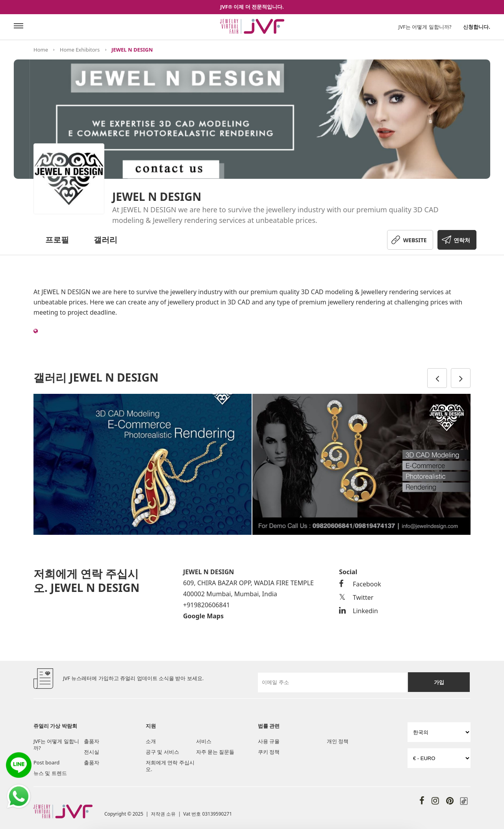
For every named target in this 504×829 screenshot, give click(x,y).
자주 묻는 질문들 (215, 752)
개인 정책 (338, 741)
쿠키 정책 (269, 752)
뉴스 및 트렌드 (50, 773)
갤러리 (106, 240)
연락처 (462, 240)
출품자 (92, 741)
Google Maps (203, 616)
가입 (439, 682)
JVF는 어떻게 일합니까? (425, 27)
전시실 (92, 752)
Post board (46, 762)
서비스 (204, 741)
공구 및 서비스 (162, 752)
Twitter (356, 597)
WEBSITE (415, 240)
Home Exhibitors (80, 50)
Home (41, 50)
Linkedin (359, 611)
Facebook (360, 584)
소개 (151, 741)
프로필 (57, 240)
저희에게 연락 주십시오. (170, 766)
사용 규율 (269, 741)
